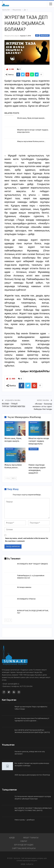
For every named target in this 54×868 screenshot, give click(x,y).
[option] (27, 590)
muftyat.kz (30, 864)
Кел (14, 478)
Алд (8, 478)
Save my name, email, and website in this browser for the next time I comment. (27, 540)
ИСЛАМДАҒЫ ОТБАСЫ (26, 599)
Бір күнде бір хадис (24, 845)
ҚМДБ (12, 838)
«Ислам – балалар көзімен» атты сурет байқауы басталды (42, 406)
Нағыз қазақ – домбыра (25, 820)
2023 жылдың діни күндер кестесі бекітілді (32, 775)
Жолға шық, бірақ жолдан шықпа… (31, 118)
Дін (37, 35)
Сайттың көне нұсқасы (24, 848)
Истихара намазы (24, 587)
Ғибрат (24, 841)
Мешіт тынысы (31, 838)
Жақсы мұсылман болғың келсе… (31, 141)
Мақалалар (45, 35)
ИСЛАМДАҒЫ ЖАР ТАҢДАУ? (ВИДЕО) (32, 564)
